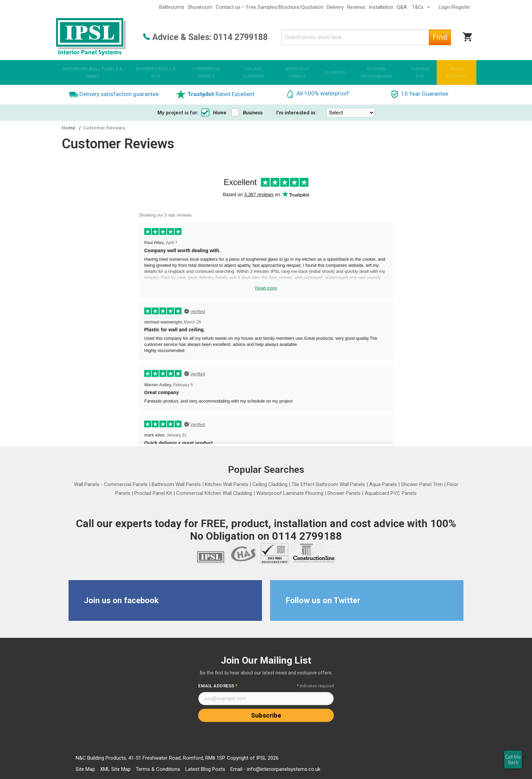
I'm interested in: (296, 113)
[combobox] (366, 37)
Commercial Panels (126, 484)
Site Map (85, 769)
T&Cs (418, 7)
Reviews (356, 7)
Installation (381, 7)
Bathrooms (172, 7)
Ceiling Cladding (270, 484)
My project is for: (178, 113)
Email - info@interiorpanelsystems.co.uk (275, 769)
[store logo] (91, 37)
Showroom (200, 7)
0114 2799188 (241, 37)
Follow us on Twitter (323, 600)
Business (247, 113)
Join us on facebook (121, 600)
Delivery (335, 7)
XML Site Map (115, 769)
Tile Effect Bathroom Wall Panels (328, 484)
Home (214, 113)
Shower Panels (344, 493)
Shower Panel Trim (422, 484)
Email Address (218, 686)
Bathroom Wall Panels (176, 484)
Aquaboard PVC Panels (391, 493)
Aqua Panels (383, 484)
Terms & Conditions (158, 769)
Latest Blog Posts (205, 769)
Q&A (402, 7)
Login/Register (454, 7)
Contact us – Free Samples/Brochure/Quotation (270, 7)
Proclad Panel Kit (153, 493)
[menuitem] (92, 72)
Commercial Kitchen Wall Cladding (214, 493)
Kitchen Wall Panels (227, 484)
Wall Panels (87, 484)
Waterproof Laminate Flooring (290, 493)
